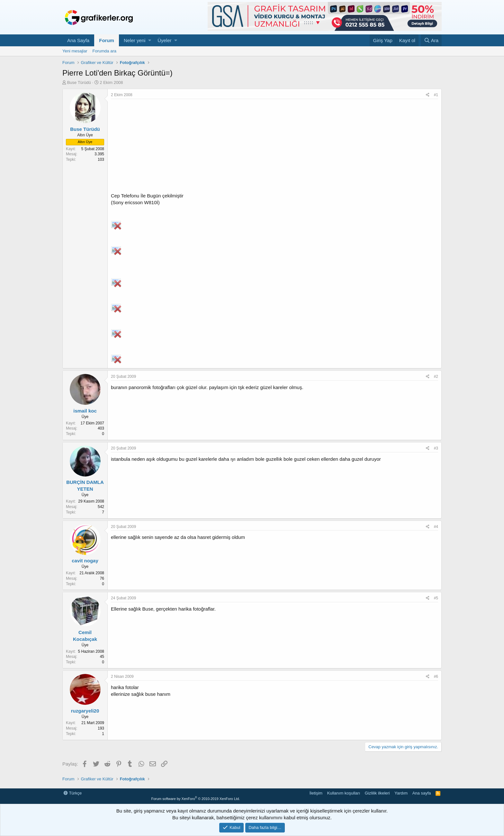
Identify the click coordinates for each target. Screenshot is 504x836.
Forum (107, 40)
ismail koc (85, 411)
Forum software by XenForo (195, 799)
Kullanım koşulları (344, 793)
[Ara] (431, 40)
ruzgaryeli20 (85, 711)
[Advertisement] (274, 147)
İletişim (316, 793)
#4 (436, 527)
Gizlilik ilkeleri (377, 793)
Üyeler (164, 40)
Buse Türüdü (79, 82)
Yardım (401, 793)
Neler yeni (135, 40)
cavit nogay (85, 561)
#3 (436, 448)
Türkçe (73, 793)
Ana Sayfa (78, 40)
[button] (150, 40)
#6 (436, 677)
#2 (436, 377)
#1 (436, 95)
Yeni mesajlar (75, 51)
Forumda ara (104, 51)
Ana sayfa (422, 793)
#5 (436, 598)
